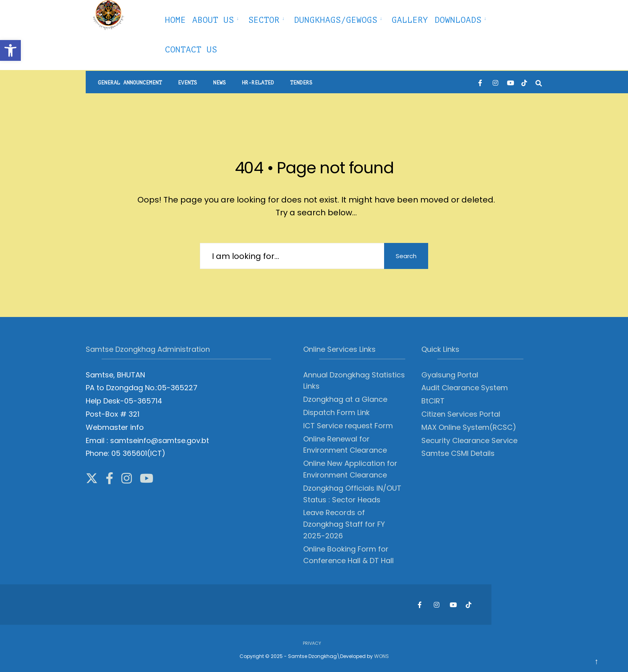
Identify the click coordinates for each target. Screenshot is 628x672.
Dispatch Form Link (336, 412)
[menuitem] (217, 19)
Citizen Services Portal (461, 414)
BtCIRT (433, 401)
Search (406, 256)
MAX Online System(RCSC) (469, 427)
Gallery (410, 20)
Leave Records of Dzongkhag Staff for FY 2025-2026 (344, 524)
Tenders (301, 83)
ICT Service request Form (348, 426)
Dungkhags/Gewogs (336, 20)
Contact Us (191, 50)
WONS (381, 656)
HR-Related (258, 83)
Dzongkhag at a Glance (345, 399)
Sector (264, 20)
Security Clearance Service (469, 440)
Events (187, 83)
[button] (10, 50)
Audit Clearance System (465, 388)
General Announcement (130, 83)
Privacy (312, 643)
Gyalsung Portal (450, 375)
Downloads (458, 20)
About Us (213, 20)
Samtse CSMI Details (458, 453)
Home (175, 20)
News (219, 83)
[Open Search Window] (539, 82)
